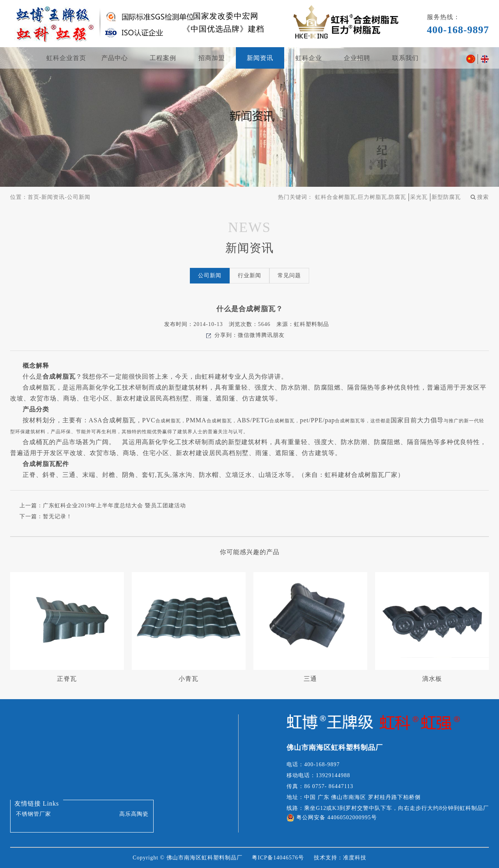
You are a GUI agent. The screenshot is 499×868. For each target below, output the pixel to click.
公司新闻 (79, 197)
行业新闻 (249, 275)
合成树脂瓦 (59, 376)
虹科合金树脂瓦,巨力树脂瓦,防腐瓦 (361, 197)
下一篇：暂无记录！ (46, 516)
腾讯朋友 (273, 335)
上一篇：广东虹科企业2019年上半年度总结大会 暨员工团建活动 (103, 506)
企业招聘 (357, 58)
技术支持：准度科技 (340, 858)
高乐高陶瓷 (134, 814)
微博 (255, 335)
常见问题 (289, 275)
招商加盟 (212, 58)
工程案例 (163, 58)
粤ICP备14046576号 (278, 858)
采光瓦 (419, 197)
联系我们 (405, 58)
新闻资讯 (260, 58)
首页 (34, 197)
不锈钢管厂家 (34, 814)
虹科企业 (309, 58)
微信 (244, 335)
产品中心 (115, 58)
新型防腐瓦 (446, 197)
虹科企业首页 (66, 58)
